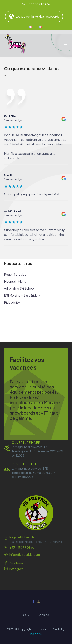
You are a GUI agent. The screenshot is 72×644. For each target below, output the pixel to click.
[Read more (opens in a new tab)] (36, 4)
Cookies (43, 615)
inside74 (36, 634)
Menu (65, 44)
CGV (26, 615)
